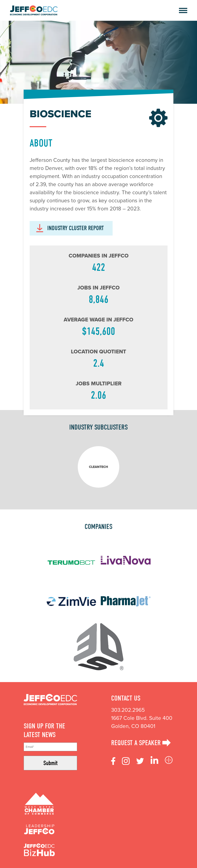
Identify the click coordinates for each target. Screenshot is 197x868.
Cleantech (98, 467)
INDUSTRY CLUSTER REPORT (70, 228)
